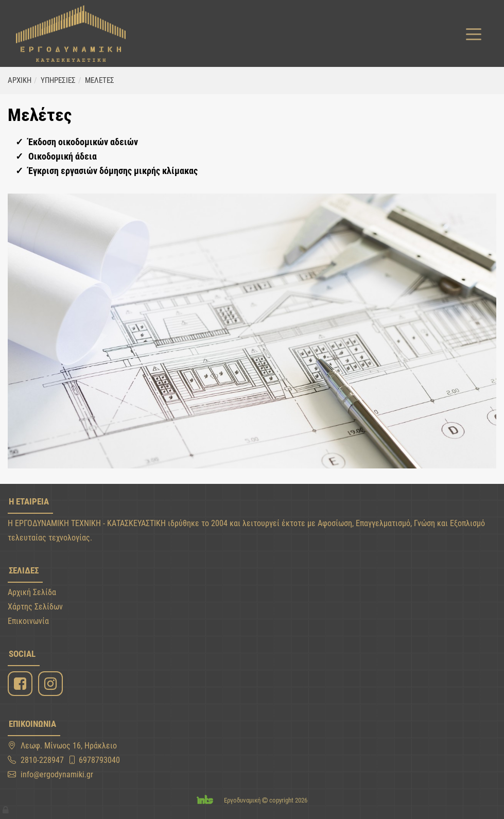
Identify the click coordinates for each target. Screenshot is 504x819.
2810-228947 (42, 760)
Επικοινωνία (28, 621)
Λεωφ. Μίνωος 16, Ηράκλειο (69, 746)
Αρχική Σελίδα (32, 592)
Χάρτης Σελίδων (35, 607)
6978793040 (99, 760)
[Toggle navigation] (474, 33)
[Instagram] (52, 684)
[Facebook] (21, 684)
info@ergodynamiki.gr (57, 774)
